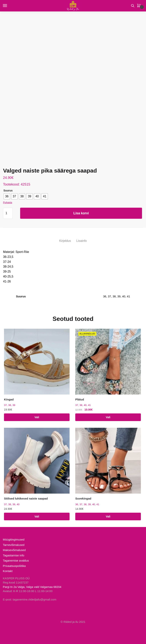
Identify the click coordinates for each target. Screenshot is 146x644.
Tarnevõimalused (14, 545)
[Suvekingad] (108, 461)
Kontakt (8, 571)
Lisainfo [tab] (81, 241)
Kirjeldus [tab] (65, 241)
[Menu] (9, 6)
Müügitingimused (14, 539)
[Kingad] (37, 362)
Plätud (80, 399)
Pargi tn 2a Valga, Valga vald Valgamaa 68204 (32, 587)
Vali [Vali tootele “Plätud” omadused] (108, 417)
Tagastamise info (14, 555)
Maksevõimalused (14, 550)
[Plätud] (108, 362)
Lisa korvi (81, 213)
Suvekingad (83, 498)
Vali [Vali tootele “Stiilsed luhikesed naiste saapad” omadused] (37, 516)
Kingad (9, 399)
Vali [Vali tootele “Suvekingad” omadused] (108, 516)
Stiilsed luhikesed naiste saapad (26, 498)
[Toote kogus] (8, 213)
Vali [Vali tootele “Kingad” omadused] (37, 417)
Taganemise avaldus (16, 560)
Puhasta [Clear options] (8, 202)
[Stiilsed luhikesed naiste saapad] (37, 461)
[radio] (7, 196)
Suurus (8, 190)
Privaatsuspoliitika (14, 566)
